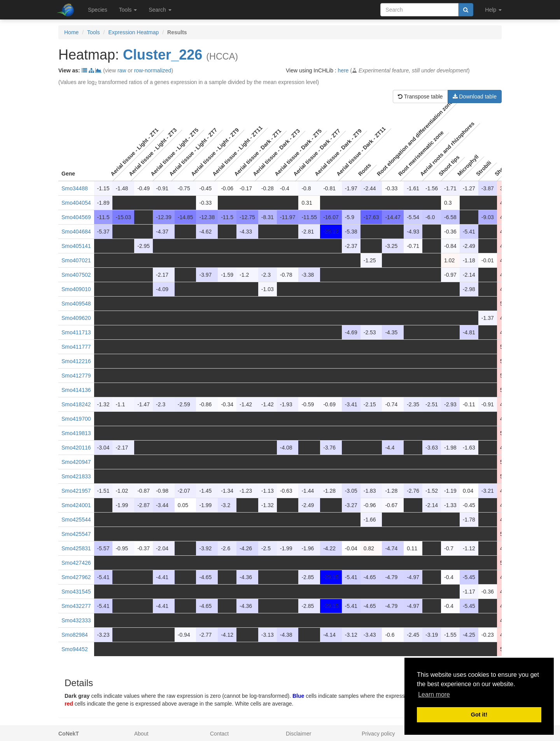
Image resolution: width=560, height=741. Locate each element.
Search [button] (160, 10)
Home (71, 32)
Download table (475, 97)
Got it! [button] (479, 715)
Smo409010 (76, 289)
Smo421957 (76, 491)
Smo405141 (76, 246)
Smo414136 (76, 390)
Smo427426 (76, 563)
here (343, 70)
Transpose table (420, 97)
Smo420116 (76, 448)
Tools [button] (128, 10)
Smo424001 (76, 505)
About (141, 734)
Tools (94, 32)
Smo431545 (76, 592)
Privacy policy (378, 734)
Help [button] (493, 10)
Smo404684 (76, 232)
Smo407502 (76, 275)
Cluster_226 (163, 55)
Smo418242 (76, 404)
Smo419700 (76, 419)
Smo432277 (76, 606)
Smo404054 (76, 203)
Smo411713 (76, 332)
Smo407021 (76, 260)
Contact (219, 734)
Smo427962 (76, 577)
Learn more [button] (434, 694)
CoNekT (69, 734)
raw (122, 70)
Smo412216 (76, 361)
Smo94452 (75, 649)
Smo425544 (76, 520)
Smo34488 (75, 188)
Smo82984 (75, 635)
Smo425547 (76, 534)
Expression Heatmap (133, 32)
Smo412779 (76, 376)
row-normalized (153, 70)
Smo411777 (76, 347)
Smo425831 (76, 548)
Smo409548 (76, 304)
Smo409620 (76, 318)
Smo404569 (76, 217)
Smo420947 (76, 462)
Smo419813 (76, 433)
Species (98, 10)
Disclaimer (298, 734)
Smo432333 (76, 620)
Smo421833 (76, 476)
